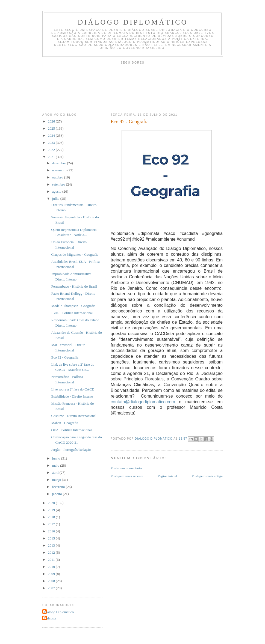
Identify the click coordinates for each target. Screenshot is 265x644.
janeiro (58, 494)
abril (56, 472)
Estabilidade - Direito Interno (72, 396)
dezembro (60, 163)
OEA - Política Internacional (71, 430)
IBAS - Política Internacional (72, 313)
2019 (52, 510)
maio (56, 465)
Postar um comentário (126, 468)
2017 (52, 524)
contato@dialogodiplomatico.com (143, 402)
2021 (52, 157)
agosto (57, 191)
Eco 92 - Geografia (65, 357)
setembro (59, 184)
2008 (52, 581)
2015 (52, 538)
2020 (52, 503)
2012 (52, 552)
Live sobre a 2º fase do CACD (73, 389)
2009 (52, 574)
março (57, 480)
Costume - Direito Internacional (74, 416)
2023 (52, 143)
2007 (52, 588)
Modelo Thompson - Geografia (73, 306)
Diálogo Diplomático (133, 22)
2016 (52, 531)
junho (57, 458)
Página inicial (167, 476)
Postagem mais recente (127, 476)
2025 (52, 128)
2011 (52, 560)
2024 (52, 135)
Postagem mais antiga (207, 476)
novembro (60, 170)
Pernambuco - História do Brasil (74, 286)
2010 (52, 567)
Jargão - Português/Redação (71, 450)
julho (56, 199)
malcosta (50, 618)
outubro (58, 177)
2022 (52, 150)
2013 (52, 545)
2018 (52, 517)
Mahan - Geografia (65, 423)
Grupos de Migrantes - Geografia (75, 254)
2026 (52, 121)
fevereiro (59, 487)
